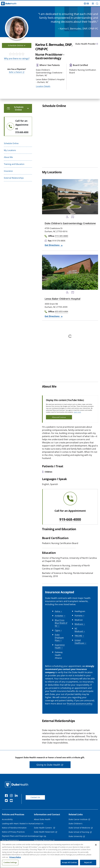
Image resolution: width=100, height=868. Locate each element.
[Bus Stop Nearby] (73, 217)
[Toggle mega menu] (93, 4)
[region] (50, 854)
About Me (8, 157)
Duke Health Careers (43, 828)
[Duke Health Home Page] (17, 784)
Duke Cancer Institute (78, 819)
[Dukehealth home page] (12, 4)
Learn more (77, 412)
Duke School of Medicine (79, 828)
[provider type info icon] (97, 44)
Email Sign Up (40, 836)
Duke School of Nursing (79, 832)
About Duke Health (42, 819)
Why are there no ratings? (17, 58)
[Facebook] (7, 796)
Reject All (88, 862)
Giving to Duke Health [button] (48, 765)
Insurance (8, 171)
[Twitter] (7, 801)
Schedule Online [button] (17, 45)
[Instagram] (12, 796)
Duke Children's (76, 824)
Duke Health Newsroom (44, 832)
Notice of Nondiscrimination (14, 828)
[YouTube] (12, 801)
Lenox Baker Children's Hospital (63, 299)
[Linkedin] (17, 796)
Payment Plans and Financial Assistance (19, 836)
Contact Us (35, 797)
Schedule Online (11, 143)
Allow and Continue (59, 417)
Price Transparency (10, 840)
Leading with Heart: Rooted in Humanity (19, 824)
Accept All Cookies (69, 862)
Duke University (75, 836)
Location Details (43, 86)
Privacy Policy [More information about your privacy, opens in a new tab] (15, 857)
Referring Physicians (43, 840)
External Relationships (14, 178)
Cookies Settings (10, 862)
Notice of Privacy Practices (13, 832)
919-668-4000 (70, 520)
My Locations (10, 150)
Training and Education (14, 164)
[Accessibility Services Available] (67, 217)
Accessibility (7, 819)
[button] (97, 4)
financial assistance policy (80, 704)
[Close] (96, 845)
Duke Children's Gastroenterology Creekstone (70, 223)
